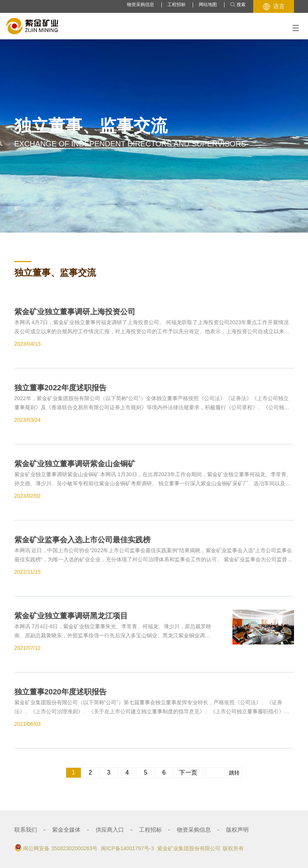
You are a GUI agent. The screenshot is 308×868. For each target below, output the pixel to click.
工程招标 (176, 5)
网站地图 (208, 5)
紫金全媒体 (66, 830)
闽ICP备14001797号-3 (127, 848)
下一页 (188, 773)
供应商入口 (110, 830)
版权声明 (237, 830)
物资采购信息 (141, 5)
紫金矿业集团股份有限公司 (189, 848)
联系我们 (26, 830)
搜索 (238, 5)
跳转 (234, 773)
